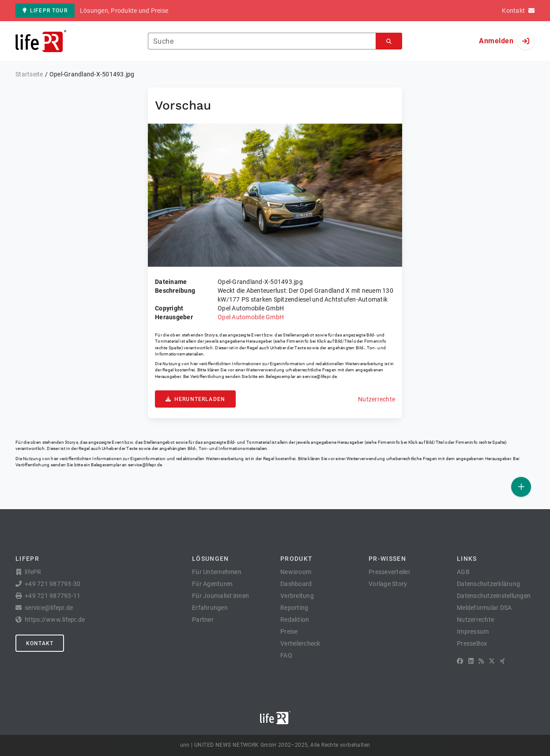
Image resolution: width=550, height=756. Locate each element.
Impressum (473, 631)
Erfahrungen (210, 608)
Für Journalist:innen (220, 596)
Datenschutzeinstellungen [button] (494, 596)
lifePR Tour (45, 11)
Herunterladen (195, 399)
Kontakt (40, 643)
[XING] (503, 661)
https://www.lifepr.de (55, 620)
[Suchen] (389, 41)
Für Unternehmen (217, 572)
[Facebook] (460, 661)
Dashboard (296, 584)
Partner (203, 620)
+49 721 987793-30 (53, 584)
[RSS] (481, 661)
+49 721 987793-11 (53, 596)
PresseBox (472, 643)
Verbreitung (297, 596)
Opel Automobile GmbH (251, 317)
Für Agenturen (212, 584)
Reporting (294, 608)
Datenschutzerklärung (488, 584)
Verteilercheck (300, 643)
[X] (492, 661)
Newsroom (296, 572)
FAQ (286, 655)
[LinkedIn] (471, 661)
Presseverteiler (390, 572)
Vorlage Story (388, 584)
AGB (463, 572)
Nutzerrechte (377, 399)
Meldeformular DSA (484, 608)
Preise (289, 631)
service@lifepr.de (320, 376)
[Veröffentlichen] (521, 487)
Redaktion (295, 620)
